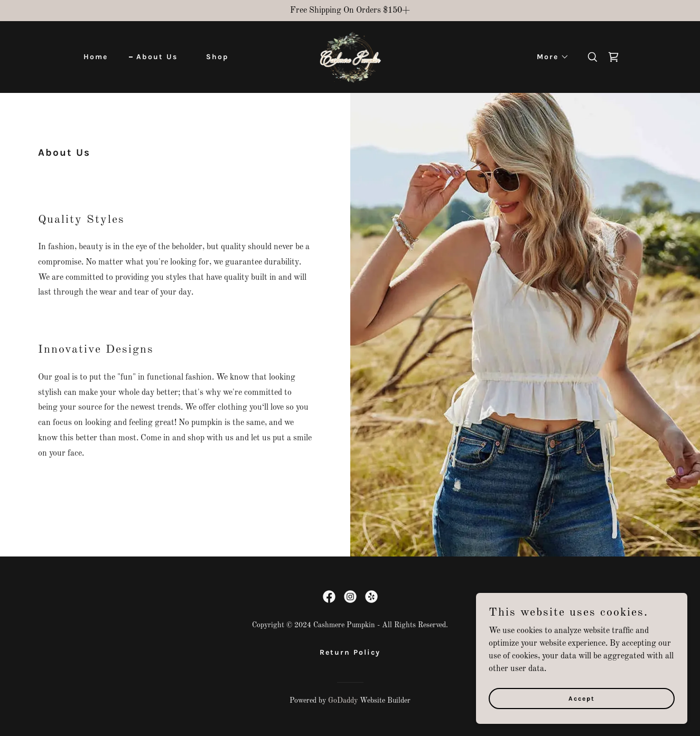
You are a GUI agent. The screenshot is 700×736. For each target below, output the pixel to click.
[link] (350, 57)
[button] (549, 57)
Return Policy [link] (350, 652)
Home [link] (96, 57)
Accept (582, 698)
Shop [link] (217, 57)
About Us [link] (157, 57)
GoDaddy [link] (343, 701)
